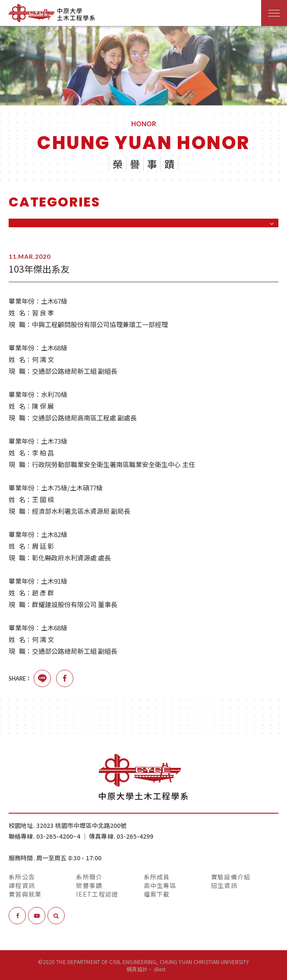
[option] (143, 66)
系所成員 (157, 876)
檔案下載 (157, 894)
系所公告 (22, 876)
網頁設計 (137, 969)
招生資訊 (224, 885)
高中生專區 (160, 885)
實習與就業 (25, 894)
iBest (160, 969)
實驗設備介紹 (231, 876)
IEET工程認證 (97, 894)
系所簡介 (89, 876)
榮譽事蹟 (89, 885)
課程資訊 (22, 885)
